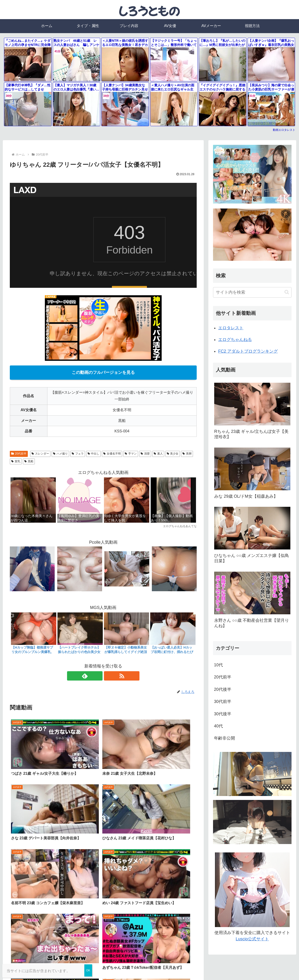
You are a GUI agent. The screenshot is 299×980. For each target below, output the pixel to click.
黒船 (29, 461)
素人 (158, 454)
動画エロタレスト (284, 130)
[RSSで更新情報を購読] (109, 676)
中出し (94, 454)
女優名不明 (112, 454)
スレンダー (40, 454)
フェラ (78, 454)
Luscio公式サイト (252, 939)
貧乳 (16, 461)
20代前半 (19, 454)
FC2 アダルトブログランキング (248, 351)
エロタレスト (231, 328)
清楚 (145, 454)
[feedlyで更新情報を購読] (98, 676)
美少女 (173, 454)
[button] (287, 292)
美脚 (187, 454)
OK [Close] (88, 970)
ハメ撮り (60, 454)
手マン (131, 454)
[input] (252, 292)
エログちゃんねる (235, 340)
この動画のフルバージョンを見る (103, 372)
